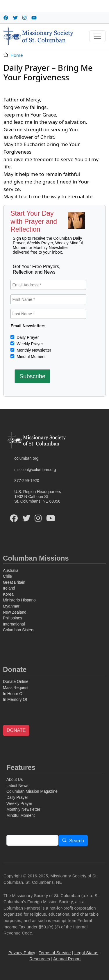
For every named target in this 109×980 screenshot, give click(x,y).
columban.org (26, 458)
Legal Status (86, 953)
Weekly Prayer (29, 344)
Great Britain (14, 582)
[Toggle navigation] (97, 36)
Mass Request (16, 688)
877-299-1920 (27, 481)
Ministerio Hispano (19, 600)
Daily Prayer (27, 337)
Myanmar (11, 606)
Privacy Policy (22, 953)
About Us (15, 780)
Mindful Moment (30, 357)
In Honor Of (13, 694)
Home (17, 55)
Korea (8, 594)
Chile (7, 576)
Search (77, 841)
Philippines (12, 618)
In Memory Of (15, 700)
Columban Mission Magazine (32, 791)
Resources (40, 959)
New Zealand (15, 612)
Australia (11, 571)
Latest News (17, 786)
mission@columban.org (35, 470)
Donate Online (16, 682)
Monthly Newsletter (33, 350)
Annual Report (67, 959)
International (14, 624)
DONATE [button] (16, 730)
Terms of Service (55, 953)
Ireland (9, 588)
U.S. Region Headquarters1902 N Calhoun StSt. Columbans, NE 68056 (38, 497)
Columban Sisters (19, 630)
